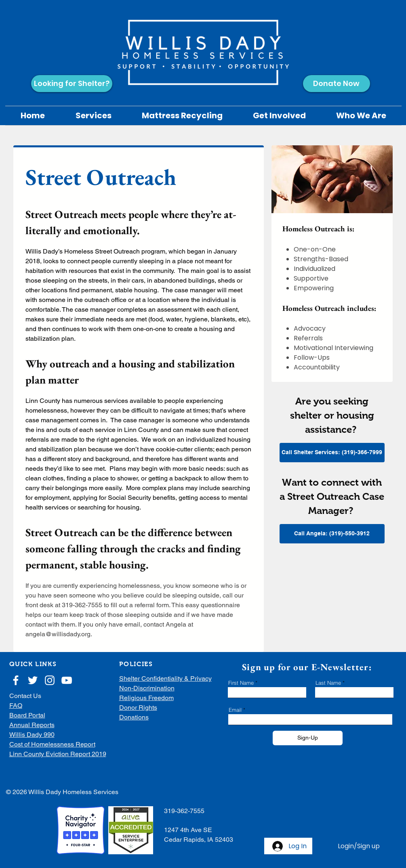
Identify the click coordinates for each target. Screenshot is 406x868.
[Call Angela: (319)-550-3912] (332, 534)
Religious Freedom (146, 698)
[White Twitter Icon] (33, 680)
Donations (134, 717)
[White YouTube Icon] (67, 680)
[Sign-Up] (308, 738)
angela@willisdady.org (58, 634)
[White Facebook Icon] (16, 680)
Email (235, 710)
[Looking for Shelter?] (72, 84)
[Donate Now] (337, 84)
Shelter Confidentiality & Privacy (165, 678)
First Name (241, 683)
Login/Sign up (359, 846)
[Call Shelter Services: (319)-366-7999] (332, 453)
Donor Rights (138, 708)
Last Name (328, 683)
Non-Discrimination (147, 688)
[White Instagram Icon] (50, 680)
